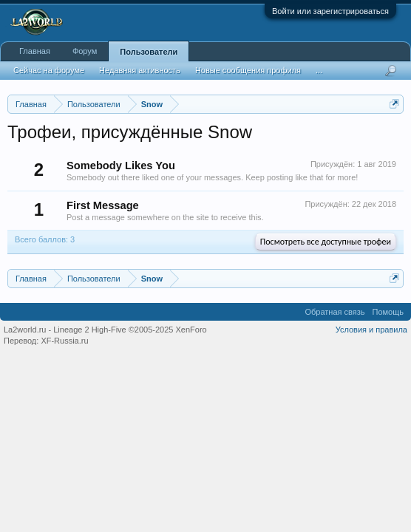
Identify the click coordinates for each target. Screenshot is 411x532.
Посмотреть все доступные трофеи (326, 242)
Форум (85, 51)
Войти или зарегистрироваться (330, 11)
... (319, 70)
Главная (35, 51)
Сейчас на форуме (49, 70)
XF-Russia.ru (64, 341)
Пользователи (149, 52)
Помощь (388, 312)
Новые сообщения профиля (248, 70)
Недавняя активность (140, 70)
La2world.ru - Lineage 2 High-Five (105, 330)
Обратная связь (334, 312)
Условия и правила (371, 330)
